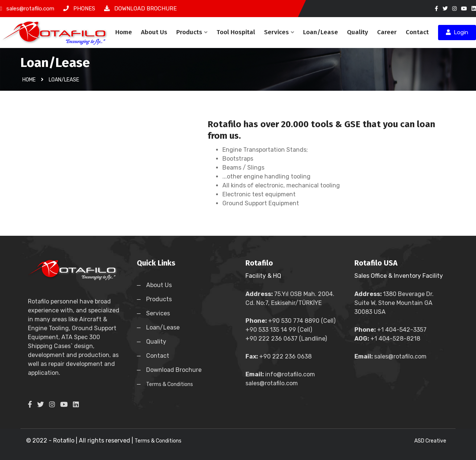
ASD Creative (430, 441)
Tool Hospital (236, 32)
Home (124, 32)
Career (387, 32)
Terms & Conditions (170, 384)
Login (457, 32)
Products (192, 32)
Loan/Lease (321, 32)
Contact (417, 32)
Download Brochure (174, 370)
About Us (154, 32)
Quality (358, 32)
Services (279, 32)
